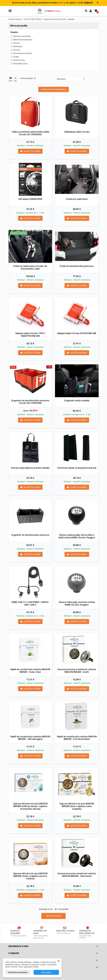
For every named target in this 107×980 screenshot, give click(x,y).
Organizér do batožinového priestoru (30, 535)
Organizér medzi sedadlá (77, 400)
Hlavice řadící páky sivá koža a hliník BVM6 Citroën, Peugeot (77, 603)
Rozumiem (46, 972)
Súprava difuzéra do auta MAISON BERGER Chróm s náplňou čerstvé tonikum (30, 876)
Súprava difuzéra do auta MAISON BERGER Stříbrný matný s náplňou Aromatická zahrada (30, 806)
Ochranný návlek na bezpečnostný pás (77, 468)
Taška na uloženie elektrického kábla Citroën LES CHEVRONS (30, 133)
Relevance (71, 79)
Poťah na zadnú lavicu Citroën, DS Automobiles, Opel (30, 267)
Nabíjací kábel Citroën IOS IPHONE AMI (77, 333)
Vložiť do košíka (30, 151)
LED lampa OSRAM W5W (30, 199)
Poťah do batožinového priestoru (77, 266)
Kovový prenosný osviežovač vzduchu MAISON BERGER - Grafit (77, 671)
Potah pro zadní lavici (77, 199)
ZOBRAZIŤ (88, 3)
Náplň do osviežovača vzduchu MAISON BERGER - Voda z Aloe (30, 671)
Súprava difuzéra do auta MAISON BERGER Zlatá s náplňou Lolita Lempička (77, 806)
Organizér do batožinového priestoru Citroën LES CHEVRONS (30, 402)
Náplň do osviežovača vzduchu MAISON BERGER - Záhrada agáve (30, 738)
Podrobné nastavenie (18, 972)
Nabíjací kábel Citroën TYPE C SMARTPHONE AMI (30, 335)
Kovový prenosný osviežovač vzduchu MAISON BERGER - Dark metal (77, 875)
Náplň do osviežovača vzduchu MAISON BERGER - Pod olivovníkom (77, 738)
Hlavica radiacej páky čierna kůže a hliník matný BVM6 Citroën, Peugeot (77, 536)
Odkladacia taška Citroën (77, 132)
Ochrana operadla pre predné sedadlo (30, 468)
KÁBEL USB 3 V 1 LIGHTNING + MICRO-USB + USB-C (30, 603)
